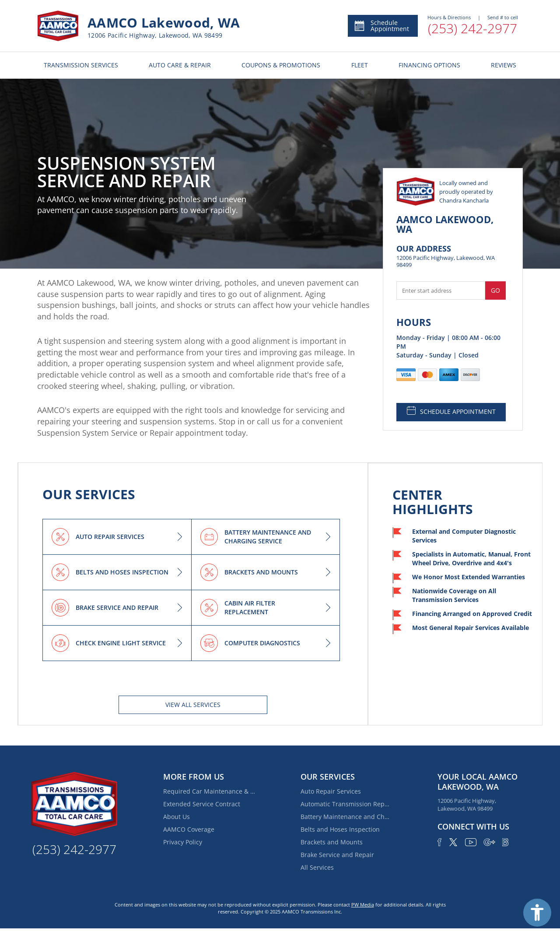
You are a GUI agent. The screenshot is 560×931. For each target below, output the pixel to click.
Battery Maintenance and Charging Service (346, 817)
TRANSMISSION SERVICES (81, 65)
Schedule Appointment (381, 26)
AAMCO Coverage (189, 829)
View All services (193, 705)
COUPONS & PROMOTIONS (281, 65)
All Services (317, 867)
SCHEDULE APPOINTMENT (451, 411)
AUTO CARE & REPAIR (180, 65)
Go (495, 290)
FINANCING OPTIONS (429, 65)
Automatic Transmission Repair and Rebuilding (346, 804)
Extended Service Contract (202, 804)
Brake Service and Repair (337, 855)
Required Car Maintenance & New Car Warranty (209, 791)
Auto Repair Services (331, 791)
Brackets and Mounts (332, 842)
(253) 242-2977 (472, 28)
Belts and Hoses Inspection (340, 829)
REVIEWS (504, 65)
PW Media (363, 905)
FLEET (360, 65)
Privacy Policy (183, 842)
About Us (177, 817)
